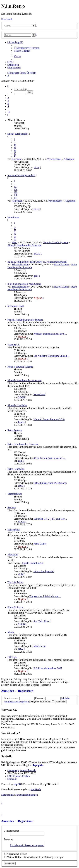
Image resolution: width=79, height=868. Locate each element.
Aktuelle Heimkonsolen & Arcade (24, 245)
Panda (21, 422)
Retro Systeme (62, 265)
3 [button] (8, 101)
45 (15, 148)
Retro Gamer (40, 544)
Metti (15, 242)
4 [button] (8, 103)
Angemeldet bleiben (42, 702)
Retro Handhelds (16, 469)
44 (15, 145)
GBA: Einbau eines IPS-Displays (50, 483)
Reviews (12, 508)
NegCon (38, 298)
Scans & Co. (14, 345)
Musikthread (40, 646)
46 (15, 151)
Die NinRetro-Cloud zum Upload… (51, 356)
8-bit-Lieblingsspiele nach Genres (24, 284)
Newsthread (13, 217)
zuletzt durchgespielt (18, 134)
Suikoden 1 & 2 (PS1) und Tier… (50, 519)
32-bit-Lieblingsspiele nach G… (50, 458)
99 (15, 240)
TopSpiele (38, 765)
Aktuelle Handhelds (17, 405)
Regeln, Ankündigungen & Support (25, 320)
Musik (11, 632)
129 (16, 192)
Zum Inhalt (7, 19)
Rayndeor (17, 159)
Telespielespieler (20, 265)
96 (15, 231)
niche (36, 167)
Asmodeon (17, 201)
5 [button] (8, 106)
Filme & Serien (15, 607)
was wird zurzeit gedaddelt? (21, 175)
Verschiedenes (54, 159)
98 (15, 237)
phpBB (17, 784)
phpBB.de (36, 789)
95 (15, 228)
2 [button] (8, 98)
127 (16, 187)
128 (16, 189)
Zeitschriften (14, 530)
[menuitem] (26, 48)
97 (15, 234)
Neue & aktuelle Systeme (56, 242)
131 (16, 198)
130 (16, 195)
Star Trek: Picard (42, 621)
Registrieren (26, 691)
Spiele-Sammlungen (32, 563)
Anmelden (8, 691)
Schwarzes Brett (16, 306)
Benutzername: (11, 831)
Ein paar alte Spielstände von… (45, 596)
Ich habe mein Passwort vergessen (27, 845)
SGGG (37, 254)
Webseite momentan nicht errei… (50, 334)
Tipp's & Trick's (15, 582)
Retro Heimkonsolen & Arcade (23, 444)
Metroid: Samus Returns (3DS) (49, 419)
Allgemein (69, 159)
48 (15, 156)
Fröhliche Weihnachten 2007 (48, 668)
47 (15, 153)
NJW (21, 486)
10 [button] (9, 112)
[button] (8, 86)
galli (36, 276)
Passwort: (9, 839)
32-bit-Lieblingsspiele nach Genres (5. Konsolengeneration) (37, 262)
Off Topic (12, 657)
